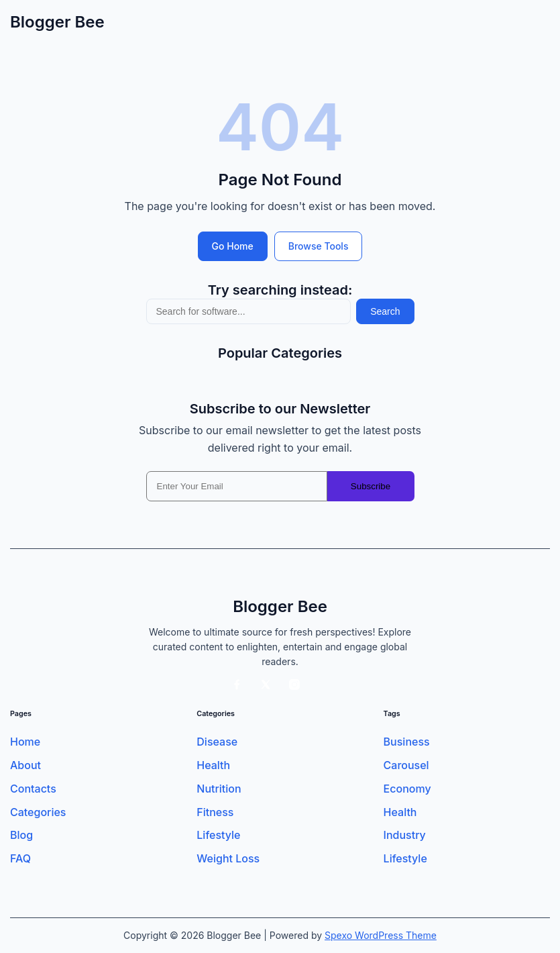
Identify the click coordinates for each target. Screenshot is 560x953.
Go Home (233, 246)
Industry (405, 835)
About (25, 765)
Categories (38, 812)
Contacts (33, 789)
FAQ (20, 859)
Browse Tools (319, 246)
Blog (21, 835)
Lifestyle (218, 835)
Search (385, 311)
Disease (217, 742)
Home (25, 742)
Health (213, 765)
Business (407, 742)
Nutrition (219, 789)
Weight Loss (228, 859)
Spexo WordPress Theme (381, 935)
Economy (407, 789)
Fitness (215, 812)
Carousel (406, 765)
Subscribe (371, 486)
